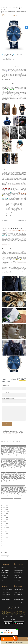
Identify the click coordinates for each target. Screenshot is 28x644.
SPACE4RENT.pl (18, 595)
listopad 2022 (5, 510)
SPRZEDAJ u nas (5, 568)
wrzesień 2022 (6, 514)
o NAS (3, 580)
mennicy (25, 487)
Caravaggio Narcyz (19, 470)
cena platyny (15, 472)
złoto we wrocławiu (17, 498)
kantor (3, 477)
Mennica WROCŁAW (6, 602)
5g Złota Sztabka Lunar (19, 467)
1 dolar (5, 444)
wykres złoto (16, 496)
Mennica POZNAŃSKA (6, 485)
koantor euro (22, 481)
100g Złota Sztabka (19, 459)
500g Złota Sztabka (10, 466)
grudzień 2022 (5, 508)
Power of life (4, 490)
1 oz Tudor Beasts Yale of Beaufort (12, 446)
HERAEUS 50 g (5, 432)
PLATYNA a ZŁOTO (5, 431)
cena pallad (5, 472)
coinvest (14, 473)
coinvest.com (19, 473)
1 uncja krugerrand (18, 450)
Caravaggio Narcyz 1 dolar (6, 471)
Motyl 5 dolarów (4, 488)
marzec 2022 (5, 520)
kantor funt (16, 477)
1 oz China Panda (5, 445)
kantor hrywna (22, 477)
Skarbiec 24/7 (5, 575)
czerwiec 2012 (5, 538)
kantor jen (3, 479)
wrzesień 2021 (6, 530)
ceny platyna (4, 473)
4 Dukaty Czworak (19, 463)
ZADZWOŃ (6, 639)
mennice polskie (13, 487)
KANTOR (20, 430)
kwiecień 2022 (6, 518)
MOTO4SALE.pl (18, 597)
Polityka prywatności (19, 568)
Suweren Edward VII (9, 495)
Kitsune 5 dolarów (16, 481)
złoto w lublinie (14, 497)
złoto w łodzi (8, 497)
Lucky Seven (16, 482)
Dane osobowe (18, 578)
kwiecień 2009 (6, 548)
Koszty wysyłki (18, 580)
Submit (7, 424)
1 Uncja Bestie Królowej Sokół (16, 449)
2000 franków (14, 462)
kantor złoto (4, 481)
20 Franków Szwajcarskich (19, 461)
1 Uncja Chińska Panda (9, 450)
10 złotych (7, 457)
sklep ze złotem (17, 443)
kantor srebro (8, 479)
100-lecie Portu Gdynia (20, 458)
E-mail (5, 392)
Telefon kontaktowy (8, 399)
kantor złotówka (9, 481)
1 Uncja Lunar (4, 453)
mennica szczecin (21, 485)
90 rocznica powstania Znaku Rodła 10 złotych (13, 467)
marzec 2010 (5, 546)
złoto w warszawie (10, 498)
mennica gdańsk (18, 483)
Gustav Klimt (6, 475)
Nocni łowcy (7, 489)
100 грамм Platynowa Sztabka (10, 458)
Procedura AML (18, 575)
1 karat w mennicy (13, 444)
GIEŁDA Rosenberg (19, 590)
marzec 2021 (5, 536)
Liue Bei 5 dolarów (9, 482)
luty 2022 (5, 522)
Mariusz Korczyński (19, 11)
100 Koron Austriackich (19, 457)
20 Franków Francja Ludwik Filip (7, 461)
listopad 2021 (5, 526)
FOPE (5, 443)
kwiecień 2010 (6, 544)
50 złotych (22, 465)
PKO (13, 443)
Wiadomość (5, 405)
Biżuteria (21, 442)
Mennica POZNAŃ (6, 592)
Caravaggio (13, 470)
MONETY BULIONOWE (16, 432)
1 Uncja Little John (22, 451)
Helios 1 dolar (17, 476)
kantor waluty (14, 479)
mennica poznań (21, 484)
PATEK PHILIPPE (18, 592)
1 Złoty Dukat (18, 456)
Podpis (5, 386)
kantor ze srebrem (15, 480)
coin (12, 473)
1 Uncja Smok (9, 455)
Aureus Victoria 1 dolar (12, 469)
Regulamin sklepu (18, 573)
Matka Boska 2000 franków (9, 483)
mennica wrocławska (5, 487)
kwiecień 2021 (6, 534)
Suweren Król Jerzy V (18, 495)
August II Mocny (21, 468)
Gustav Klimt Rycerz (23, 475)
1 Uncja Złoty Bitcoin (11, 456)
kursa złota (3, 482)
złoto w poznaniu (20, 497)
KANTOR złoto (9, 15)
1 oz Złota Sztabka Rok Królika (12, 447)
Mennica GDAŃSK (6, 595)
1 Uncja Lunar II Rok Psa (11, 453)
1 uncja (7, 442)
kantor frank (11, 477)
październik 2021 (6, 528)
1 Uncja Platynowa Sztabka (18, 454)
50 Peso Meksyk (17, 465)
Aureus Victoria (4, 469)
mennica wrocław (20, 486)
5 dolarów (24, 463)
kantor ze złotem (22, 480)
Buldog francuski (20, 469)
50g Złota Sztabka (18, 466)
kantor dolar (7, 477)
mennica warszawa (13, 486)
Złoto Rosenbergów (19, 602)
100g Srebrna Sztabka (11, 459)
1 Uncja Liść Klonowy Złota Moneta (12, 451)
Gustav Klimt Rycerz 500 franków (8, 476)
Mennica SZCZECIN (6, 597)
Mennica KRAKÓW (6, 599)
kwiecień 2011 (6, 542)
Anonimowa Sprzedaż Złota (14, 442)
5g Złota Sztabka (11, 467)
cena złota (20, 472)
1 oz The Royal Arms (12, 445)
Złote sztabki (4, 578)
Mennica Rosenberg (14, 485)
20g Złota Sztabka (20, 462)
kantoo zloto (22, 476)
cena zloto (24, 472)
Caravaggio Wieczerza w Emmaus (18, 471)
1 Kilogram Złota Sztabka (21, 444)
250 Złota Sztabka (11, 463)
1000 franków (4, 459)
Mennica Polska (14, 484)
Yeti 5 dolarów (22, 496)
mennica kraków (8, 484)
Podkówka (12, 489)
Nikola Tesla (16, 488)
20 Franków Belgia (23, 460)
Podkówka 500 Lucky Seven (19, 489)
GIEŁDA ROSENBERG (10, 429)
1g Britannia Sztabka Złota (14, 460)
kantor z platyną (8, 480)
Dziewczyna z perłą (13, 474)
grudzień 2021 (5, 524)
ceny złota (8, 473)
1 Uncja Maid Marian (8, 454)
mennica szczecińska (5, 486)
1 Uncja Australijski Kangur (20, 448)
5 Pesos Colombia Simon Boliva (7, 465)
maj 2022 (5, 516)
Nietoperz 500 (11, 488)
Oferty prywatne (5, 570)
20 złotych (9, 462)
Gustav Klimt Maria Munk (14, 475)
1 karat (8, 444)
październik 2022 (6, 512)
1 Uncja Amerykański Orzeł (9, 448)
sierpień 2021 (5, 532)
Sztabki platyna (5, 573)
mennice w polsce (19, 487)
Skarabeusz (15, 493)
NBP (11, 443)
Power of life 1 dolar (10, 490)
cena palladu (10, 472)
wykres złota (11, 496)
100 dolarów (12, 457)
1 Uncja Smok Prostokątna (17, 455)
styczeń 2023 (5, 506)
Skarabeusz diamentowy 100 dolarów (8, 494)
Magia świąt (21, 482)
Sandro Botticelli (9, 492)
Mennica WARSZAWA (7, 590)
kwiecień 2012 (6, 540)
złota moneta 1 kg (15, 431)
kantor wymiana (20, 479)
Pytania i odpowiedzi (19, 599)
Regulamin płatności (19, 570)
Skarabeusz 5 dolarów (22, 493)
